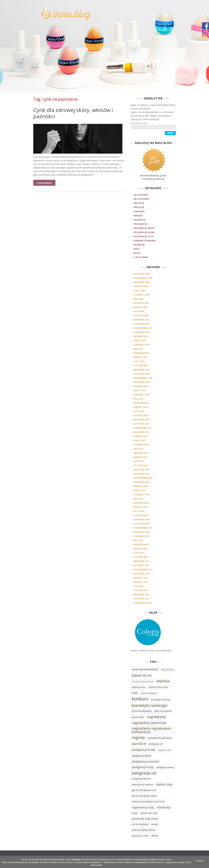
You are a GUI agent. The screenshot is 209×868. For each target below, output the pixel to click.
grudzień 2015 (141, 520)
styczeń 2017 (141, 465)
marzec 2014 (141, 582)
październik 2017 (143, 428)
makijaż (138, 216)
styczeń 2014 (141, 590)
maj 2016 (138, 499)
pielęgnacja (140, 224)
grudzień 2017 (141, 420)
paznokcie (139, 220)
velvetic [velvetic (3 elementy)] (155, 824)
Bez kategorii (141, 199)
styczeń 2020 (141, 315)
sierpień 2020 (141, 286)
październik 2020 (143, 278)
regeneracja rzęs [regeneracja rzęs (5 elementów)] (143, 807)
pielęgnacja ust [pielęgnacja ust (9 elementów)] (144, 773)
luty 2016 (139, 511)
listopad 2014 (141, 565)
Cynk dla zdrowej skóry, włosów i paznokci (73, 113)
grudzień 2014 (141, 561)
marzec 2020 (141, 307)
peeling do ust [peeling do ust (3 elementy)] (156, 744)
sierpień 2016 (141, 486)
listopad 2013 (141, 599)
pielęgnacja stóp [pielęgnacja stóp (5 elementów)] (143, 767)
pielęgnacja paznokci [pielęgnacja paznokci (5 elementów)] (146, 761)
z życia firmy (141, 257)
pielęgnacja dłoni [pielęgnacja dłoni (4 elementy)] (141, 756)
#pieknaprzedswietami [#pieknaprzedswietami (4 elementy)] (145, 669)
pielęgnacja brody (144, 228)
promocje (139, 245)
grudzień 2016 (141, 470)
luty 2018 (139, 411)
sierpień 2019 (141, 336)
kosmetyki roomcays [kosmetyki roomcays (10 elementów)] (149, 705)
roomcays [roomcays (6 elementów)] (164, 807)
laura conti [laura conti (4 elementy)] (138, 717)
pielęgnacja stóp (143, 236)
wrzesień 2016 (141, 482)
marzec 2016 (141, 507)
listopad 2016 (141, 474)
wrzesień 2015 (141, 532)
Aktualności (141, 195)
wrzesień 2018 (141, 382)
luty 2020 (139, 311)
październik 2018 (143, 378)
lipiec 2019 (139, 340)
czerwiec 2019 (141, 345)
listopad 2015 (141, 524)
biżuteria (139, 203)
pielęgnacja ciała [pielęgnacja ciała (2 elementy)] (165, 750)
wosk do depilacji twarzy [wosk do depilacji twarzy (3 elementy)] (143, 830)
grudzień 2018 (141, 370)
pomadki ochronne (145, 241)
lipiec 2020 (139, 290)
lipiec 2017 (139, 440)
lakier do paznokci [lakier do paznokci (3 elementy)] (163, 711)
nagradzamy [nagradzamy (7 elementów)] (156, 717)
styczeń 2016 (141, 515)
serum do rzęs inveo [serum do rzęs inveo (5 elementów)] (145, 819)
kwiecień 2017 (141, 453)
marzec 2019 (141, 357)
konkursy (139, 211)
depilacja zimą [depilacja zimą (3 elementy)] (139, 687)
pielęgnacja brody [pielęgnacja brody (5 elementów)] (143, 750)
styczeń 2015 (141, 557)
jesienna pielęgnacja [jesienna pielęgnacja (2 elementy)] (149, 693)
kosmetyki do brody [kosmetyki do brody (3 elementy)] (160, 700)
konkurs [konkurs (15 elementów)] (140, 699)
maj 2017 (138, 449)
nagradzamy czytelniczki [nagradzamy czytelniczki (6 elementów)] (149, 723)
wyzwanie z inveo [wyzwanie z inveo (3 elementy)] (140, 836)
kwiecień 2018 (141, 403)
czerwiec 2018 (141, 395)
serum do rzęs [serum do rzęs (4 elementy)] (149, 813)
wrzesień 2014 (141, 574)
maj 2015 (138, 540)
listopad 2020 (141, 274)
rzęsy (137, 249)
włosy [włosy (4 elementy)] (155, 836)
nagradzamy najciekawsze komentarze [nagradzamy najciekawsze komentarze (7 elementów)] (151, 730)
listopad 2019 (141, 324)
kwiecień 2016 (141, 503)
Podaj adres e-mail (139, 123)
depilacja (139, 207)
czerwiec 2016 (141, 495)
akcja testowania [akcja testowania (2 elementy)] (168, 670)
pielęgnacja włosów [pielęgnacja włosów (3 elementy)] (141, 779)
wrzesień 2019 (141, 332)
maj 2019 (138, 349)
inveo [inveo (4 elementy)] (135, 693)
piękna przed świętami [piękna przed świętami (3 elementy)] (142, 785)
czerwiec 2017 (141, 445)
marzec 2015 (141, 549)
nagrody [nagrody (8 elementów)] (138, 738)
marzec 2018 (141, 407)
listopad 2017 (141, 424)
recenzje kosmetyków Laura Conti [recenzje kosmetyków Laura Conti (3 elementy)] (148, 801)
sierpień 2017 (141, 436)
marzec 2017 (141, 457)
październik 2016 (143, 478)
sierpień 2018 (141, 386)
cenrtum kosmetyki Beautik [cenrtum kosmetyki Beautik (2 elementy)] (143, 682)
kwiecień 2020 (141, 303)
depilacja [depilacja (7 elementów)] (163, 681)
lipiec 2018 (139, 390)
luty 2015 (139, 553)
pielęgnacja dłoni (144, 232)
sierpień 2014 (141, 578)
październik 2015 (143, 528)
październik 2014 (143, 569)
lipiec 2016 (139, 490)
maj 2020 (138, 299)
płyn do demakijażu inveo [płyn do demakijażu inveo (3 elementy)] (144, 790)
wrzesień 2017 (141, 432)
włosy (137, 253)
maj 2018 (138, 399)
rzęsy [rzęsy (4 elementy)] (135, 813)
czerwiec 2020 (141, 295)
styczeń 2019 (141, 365)
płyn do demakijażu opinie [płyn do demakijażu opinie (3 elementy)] (144, 796)
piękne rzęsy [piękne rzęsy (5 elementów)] (164, 784)
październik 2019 (143, 328)
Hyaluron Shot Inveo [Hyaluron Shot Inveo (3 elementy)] (158, 687)
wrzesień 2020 (141, 282)
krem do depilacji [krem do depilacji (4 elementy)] (142, 711)
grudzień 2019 (141, 320)
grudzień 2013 (141, 594)
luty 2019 (139, 361)
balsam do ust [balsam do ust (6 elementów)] (142, 675)
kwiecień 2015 (141, 544)
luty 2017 (139, 461)
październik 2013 (143, 603)
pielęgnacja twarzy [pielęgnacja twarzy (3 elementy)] (165, 767)
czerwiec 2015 (141, 536)
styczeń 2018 (141, 415)
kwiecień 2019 (141, 353)
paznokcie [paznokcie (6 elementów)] (139, 744)
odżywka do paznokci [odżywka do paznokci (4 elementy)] (160, 738)
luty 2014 (139, 586)
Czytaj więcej (44, 183)
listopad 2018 (141, 374)
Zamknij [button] (200, 861)
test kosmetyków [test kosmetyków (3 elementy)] (140, 824)
